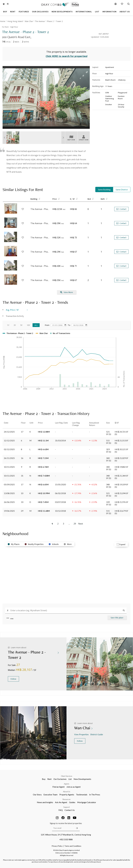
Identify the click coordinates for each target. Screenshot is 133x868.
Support (67, 807)
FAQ (61, 810)
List (70, 779)
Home (3, 21)
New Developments (82, 779)
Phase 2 (50, 21)
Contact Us (70, 810)
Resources (67, 799)
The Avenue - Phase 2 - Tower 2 (40, 209)
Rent (49, 779)
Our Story (37, 794)
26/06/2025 (9, 502)
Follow (13, 679)
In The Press (95, 794)
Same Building (104, 189)
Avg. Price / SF (12, 310)
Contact (121, 209)
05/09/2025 (9, 484)
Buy (44, 779)
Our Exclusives (60, 779)
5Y (21, 325)
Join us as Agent (74, 787)
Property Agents (67, 794)
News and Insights (45, 802)
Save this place (117, 618)
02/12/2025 (9, 449)
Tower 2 (59, 21)
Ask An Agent (61, 802)
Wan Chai (29, 21)
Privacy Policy (57, 846)
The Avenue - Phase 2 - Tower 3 (40, 223)
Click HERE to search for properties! (67, 56)
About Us (67, 792)
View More (67, 292)
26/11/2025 (9, 458)
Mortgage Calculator (87, 802)
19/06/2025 (9, 511)
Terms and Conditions (73, 846)
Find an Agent (58, 787)
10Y (28, 325)
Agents (67, 784)
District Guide (97, 734)
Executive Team (50, 794)
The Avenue (40, 21)
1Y (8, 325)
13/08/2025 (9, 493)
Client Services (67, 776)
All (36, 325)
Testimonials (82, 794)
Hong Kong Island (15, 21)
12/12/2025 (9, 440)
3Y (15, 325)
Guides (72, 802)
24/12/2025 (9, 432)
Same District (122, 189)
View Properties (82, 734)
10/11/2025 (9, 467)
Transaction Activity (15, 316)
